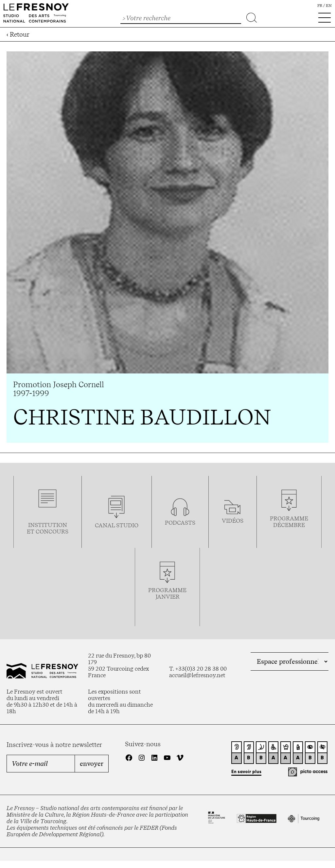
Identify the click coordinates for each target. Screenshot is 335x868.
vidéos (233, 521)
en (329, 6)
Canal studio (117, 525)
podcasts (180, 523)
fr (320, 6)
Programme (167, 590)
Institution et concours (48, 528)
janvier (167, 597)
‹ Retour (18, 34)
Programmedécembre (289, 522)
